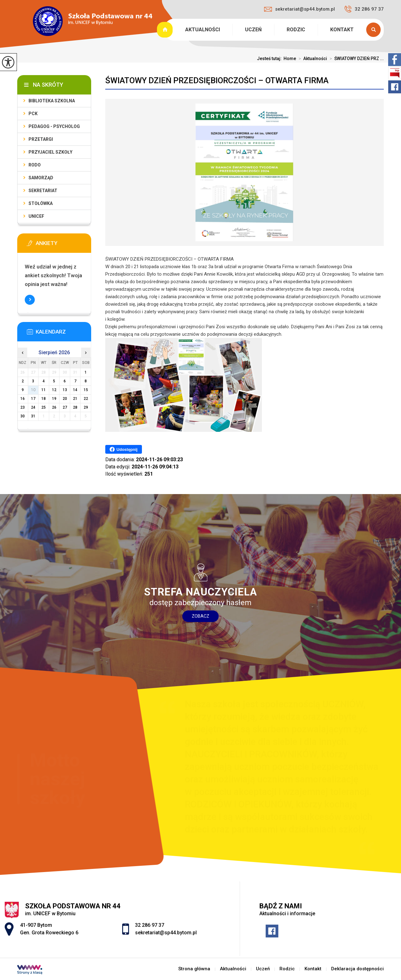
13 (65, 390)
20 (65, 399)
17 (33, 399)
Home (290, 59)
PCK (33, 114)
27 (65, 407)
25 (44, 407)
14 (75, 390)
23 (23, 407)
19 (54, 399)
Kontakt (342, 30)
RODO (35, 165)
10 (33, 390)
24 (33, 407)
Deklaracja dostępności (357, 969)
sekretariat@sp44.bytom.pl (299, 9)
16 (23, 399)
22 (86, 399)
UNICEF (36, 216)
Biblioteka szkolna (52, 101)
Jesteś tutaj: (270, 59)
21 (75, 399)
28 (75, 407)
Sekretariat (43, 191)
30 (23, 416)
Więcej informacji (30, 300)
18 (44, 399)
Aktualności (203, 30)
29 (86, 407)
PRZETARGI (41, 139)
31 (33, 416)
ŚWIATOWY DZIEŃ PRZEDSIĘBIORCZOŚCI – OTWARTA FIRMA (217, 80)
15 (86, 390)
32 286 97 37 (364, 9)
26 (54, 407)
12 (54, 390)
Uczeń (253, 30)
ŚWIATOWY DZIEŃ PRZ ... (355, 59)
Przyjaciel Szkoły (50, 152)
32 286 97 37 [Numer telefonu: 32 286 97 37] (150, 925)
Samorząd (41, 178)
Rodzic (296, 30)
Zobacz (200, 616)
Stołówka (41, 203)
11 (44, 390)
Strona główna (165, 30)
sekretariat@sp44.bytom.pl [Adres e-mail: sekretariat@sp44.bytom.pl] (166, 933)
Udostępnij (124, 449)
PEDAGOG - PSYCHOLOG (54, 126)
